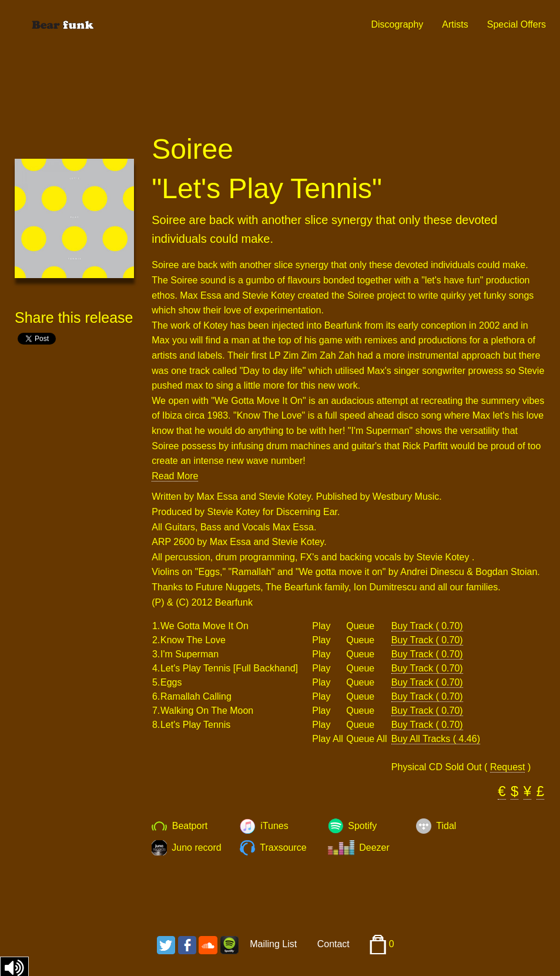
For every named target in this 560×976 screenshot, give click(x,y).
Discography (397, 24)
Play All (327, 739)
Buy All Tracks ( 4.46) (436, 739)
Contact (333, 944)
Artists (455, 24)
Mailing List (273, 944)
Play (321, 626)
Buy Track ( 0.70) (427, 626)
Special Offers (517, 24)
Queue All (366, 739)
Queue (360, 626)
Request (508, 767)
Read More (175, 476)
